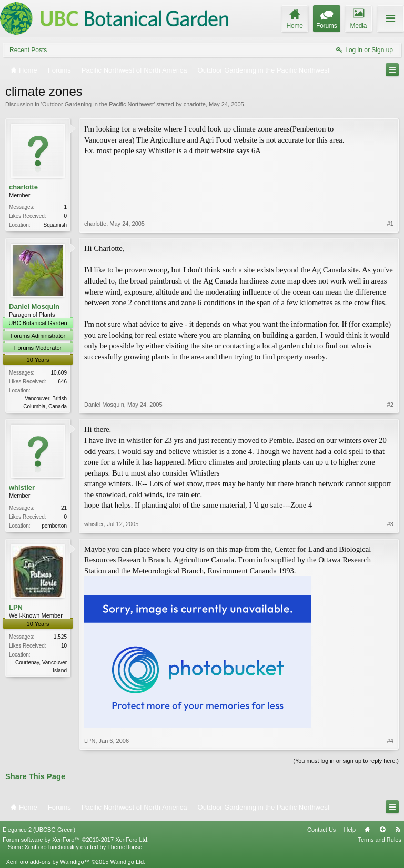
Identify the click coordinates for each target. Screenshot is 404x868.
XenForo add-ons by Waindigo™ (48, 862)
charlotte (195, 104)
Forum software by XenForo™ (76, 840)
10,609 (59, 373)
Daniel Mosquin (34, 306)
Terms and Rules (380, 840)
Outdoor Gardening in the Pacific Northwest (98, 104)
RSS (398, 830)
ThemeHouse (125, 847)
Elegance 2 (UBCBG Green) (39, 830)
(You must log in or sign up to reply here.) (346, 761)
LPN (16, 607)
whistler (22, 487)
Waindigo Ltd (127, 862)
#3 (390, 524)
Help (350, 830)
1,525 (60, 637)
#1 (390, 224)
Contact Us (321, 830)
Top (382, 830)
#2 (390, 405)
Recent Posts (28, 50)
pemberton (54, 526)
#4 (390, 741)
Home (367, 830)
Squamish (55, 225)
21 (64, 508)
